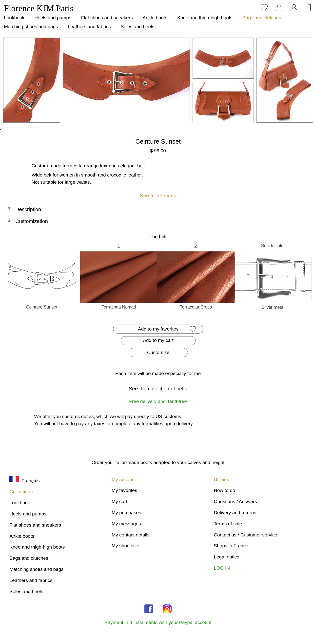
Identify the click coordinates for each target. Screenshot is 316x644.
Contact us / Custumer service (246, 535)
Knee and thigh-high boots (205, 18)
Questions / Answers (235, 501)
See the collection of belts (158, 389)
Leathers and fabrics (89, 27)
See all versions (158, 195)
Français (24, 481)
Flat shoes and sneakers (107, 18)
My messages (126, 524)
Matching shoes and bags (31, 27)
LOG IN (222, 568)
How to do (224, 490)
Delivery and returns (235, 513)
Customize (158, 352)
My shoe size (125, 546)
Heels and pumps (53, 18)
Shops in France (231, 546)
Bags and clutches (262, 18)
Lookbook (14, 18)
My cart (119, 501)
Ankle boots (155, 18)
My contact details (131, 535)
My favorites (124, 490)
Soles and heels (138, 27)
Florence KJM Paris (39, 9)
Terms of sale (228, 524)
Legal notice (227, 557)
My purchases (126, 513)
